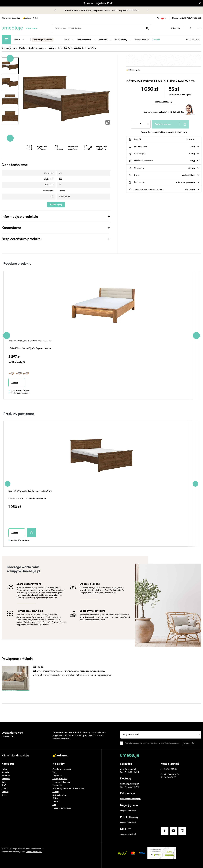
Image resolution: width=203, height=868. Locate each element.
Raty (54, 772)
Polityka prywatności (62, 769)
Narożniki (6, 779)
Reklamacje (57, 785)
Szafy (4, 785)
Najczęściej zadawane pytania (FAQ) (68, 788)
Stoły (4, 795)
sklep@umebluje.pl (128, 769)
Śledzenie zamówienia (62, 808)
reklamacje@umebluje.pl (130, 799)
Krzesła (5, 792)
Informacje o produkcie (20, 216)
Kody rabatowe (59, 795)
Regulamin (57, 775)
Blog (54, 805)
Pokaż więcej (56, 205)
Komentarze (11, 228)
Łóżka (4, 788)
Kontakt (56, 801)
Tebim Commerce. (34, 852)
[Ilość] (141, 124)
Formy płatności (60, 779)
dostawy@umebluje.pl (129, 784)
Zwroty (56, 792)
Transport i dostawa (61, 782)
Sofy (4, 782)
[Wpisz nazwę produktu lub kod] (101, 28)
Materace (6, 775)
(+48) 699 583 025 (193, 18)
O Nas (55, 798)
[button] (174, 28)
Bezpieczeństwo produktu (22, 239)
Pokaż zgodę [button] (188, 743)
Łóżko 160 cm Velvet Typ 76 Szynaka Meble (30, 348)
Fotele (4, 769)
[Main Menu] (6, 40)
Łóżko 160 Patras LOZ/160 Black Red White (27, 498)
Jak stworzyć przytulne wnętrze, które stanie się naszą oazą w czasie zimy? (69, 671)
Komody (5, 772)
